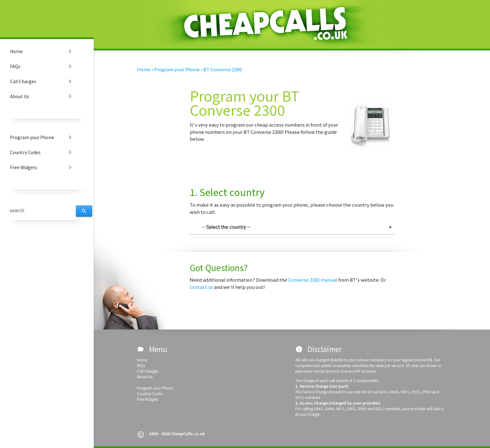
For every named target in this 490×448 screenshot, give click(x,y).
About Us (42, 96)
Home (42, 51)
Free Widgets (42, 167)
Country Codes (42, 152)
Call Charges (42, 81)
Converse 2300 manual (313, 280)
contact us (202, 287)
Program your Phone (42, 137)
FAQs (42, 66)
